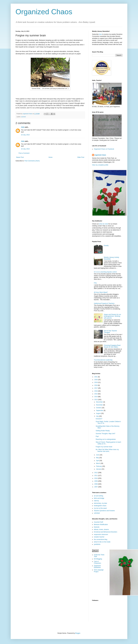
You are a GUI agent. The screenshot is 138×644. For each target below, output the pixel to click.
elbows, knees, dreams (101, 529)
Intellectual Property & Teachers (104, 303)
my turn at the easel (100, 508)
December (100, 402)
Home (51, 157)
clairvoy (96, 501)
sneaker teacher (99, 537)
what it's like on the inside (102, 542)
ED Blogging (98, 559)
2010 (96, 478)
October (99, 408)
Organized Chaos (44, 12)
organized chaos (100, 155)
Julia (23, 127)
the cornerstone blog (101, 539)
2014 (96, 397)
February (99, 466)
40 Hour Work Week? (101, 292)
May (98, 458)
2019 (96, 382)
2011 (96, 476)
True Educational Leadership (103, 360)
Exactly (106, 246)
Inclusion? (99, 419)
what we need (103, 224)
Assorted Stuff (98, 522)
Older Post (81, 157)
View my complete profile (100, 165)
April (98, 461)
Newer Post (20, 157)
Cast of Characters (97, 562)
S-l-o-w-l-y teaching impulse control (105, 272)
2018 (96, 385)
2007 (96, 487)
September (100, 410)
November (100, 405)
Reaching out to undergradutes (106, 439)
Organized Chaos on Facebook (104, 149)
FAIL (95, 283)
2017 (96, 388)
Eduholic (97, 527)
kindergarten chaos (100, 506)
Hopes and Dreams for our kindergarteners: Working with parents (112, 316)
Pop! (97, 436)
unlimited (97, 513)
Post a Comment (24, 153)
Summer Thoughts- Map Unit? (106, 434)
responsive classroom (101, 534)
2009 (96, 481)
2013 (96, 400)
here (100, 34)
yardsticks (97, 544)
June (98, 455)
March (98, 463)
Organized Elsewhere (97, 567)
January (99, 469)
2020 (96, 380)
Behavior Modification (101, 525)
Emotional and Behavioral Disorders (106, 532)
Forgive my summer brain (104, 447)
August (99, 413)
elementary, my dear (101, 503)
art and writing (98, 496)
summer (24, 117)
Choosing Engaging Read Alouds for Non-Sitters (112, 346)
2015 (96, 394)
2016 (96, 391)
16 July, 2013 (25, 135)
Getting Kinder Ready (103, 431)
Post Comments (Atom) (32, 161)
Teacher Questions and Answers (104, 511)
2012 (96, 473)
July (98, 416)
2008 (96, 484)
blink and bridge (99, 498)
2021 (96, 377)
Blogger (78, 633)
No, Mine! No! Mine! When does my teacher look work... (107, 450)
